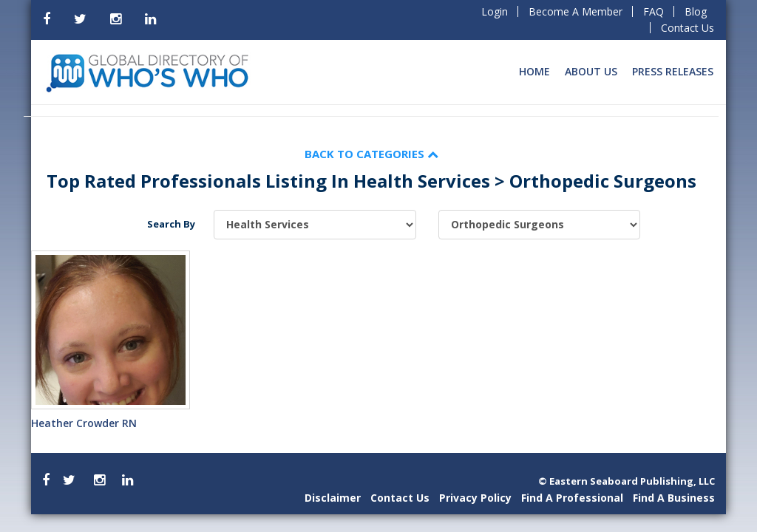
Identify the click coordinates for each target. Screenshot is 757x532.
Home (534, 71)
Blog (696, 11)
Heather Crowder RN (84, 423)
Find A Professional (572, 498)
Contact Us (688, 28)
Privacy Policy (475, 498)
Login (495, 11)
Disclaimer (333, 498)
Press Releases (673, 71)
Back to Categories (371, 154)
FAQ (654, 11)
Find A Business (674, 498)
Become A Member (576, 11)
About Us (591, 71)
